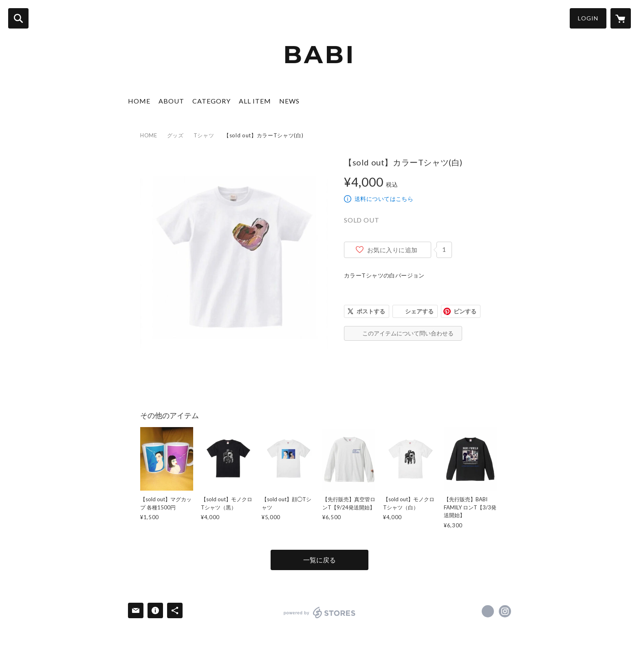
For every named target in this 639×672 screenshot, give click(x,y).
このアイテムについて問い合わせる (408, 333)
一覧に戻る (319, 560)
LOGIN (588, 18)
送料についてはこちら (384, 199)
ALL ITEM (255, 101)
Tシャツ (204, 135)
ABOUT (171, 101)
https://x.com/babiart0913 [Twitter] (488, 611)
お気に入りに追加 (392, 250)
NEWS (289, 101)
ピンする (465, 311)
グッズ (175, 135)
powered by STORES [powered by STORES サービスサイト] (320, 613)
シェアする (419, 311)
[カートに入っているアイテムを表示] (621, 18)
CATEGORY (212, 101)
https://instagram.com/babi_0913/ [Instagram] (505, 611)
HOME (139, 101)
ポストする (371, 311)
